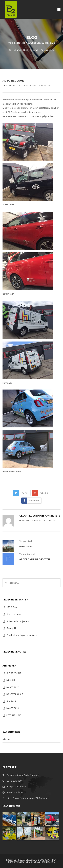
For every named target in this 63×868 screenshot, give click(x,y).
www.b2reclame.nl (16, 793)
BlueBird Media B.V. (44, 862)
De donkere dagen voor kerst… (23, 635)
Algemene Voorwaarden (42, 860)
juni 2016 (11, 701)
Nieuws (48, 86)
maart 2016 (13, 708)
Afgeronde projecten (18, 621)
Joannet (33, 86)
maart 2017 (13, 687)
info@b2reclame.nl (17, 787)
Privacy (12, 862)
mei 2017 (11, 680)
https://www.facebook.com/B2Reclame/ (28, 798)
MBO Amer (13, 607)
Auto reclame (14, 614)
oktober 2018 (14, 673)
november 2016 (15, 694)
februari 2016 (14, 715)
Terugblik (12, 628)
